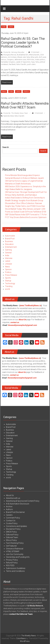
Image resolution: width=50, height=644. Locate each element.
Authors (9, 509)
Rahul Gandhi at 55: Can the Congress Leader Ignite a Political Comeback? (23, 42)
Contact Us (11, 521)
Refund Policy (12, 563)
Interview (9, 258)
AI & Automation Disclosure (18, 504)
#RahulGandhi (34, 55)
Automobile (10, 236)
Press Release (11, 275)
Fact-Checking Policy (15, 543)
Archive (9, 507)
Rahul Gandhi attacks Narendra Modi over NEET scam (25, 105)
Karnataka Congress (8, 62)
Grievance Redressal (15, 549)
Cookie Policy (12, 523)
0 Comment (34, 52)
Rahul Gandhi (21, 64)
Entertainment (11, 247)
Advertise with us (13, 498)
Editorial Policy (12, 535)
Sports (8, 278)
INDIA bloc (31, 60)
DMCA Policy (11, 532)
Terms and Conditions (15, 571)
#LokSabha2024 (23, 55)
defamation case (20, 60)
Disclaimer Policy (13, 529)
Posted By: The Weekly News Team (16, 113)
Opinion (8, 269)
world (7, 289)
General (8, 253)
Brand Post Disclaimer (15, 512)
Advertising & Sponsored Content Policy (23, 501)
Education (9, 244)
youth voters (31, 64)
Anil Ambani (12, 57)
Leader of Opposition (23, 62)
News (4, 92)
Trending (9, 286)
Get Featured (11, 546)
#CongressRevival (10, 55)
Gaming (8, 250)
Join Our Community (15, 554)
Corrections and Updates (16, 526)
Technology (10, 283)
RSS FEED (10, 565)
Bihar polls (34, 57)
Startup (8, 281)
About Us (22, 320)
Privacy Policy (12, 560)
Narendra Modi (9, 116)
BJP (40, 57)
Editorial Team (12, 537)
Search (6, 147)
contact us (14, 375)
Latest (11, 27)
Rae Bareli (12, 64)
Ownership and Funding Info (18, 557)
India (4, 27)
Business (9, 241)
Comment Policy (13, 518)
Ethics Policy (11, 540)
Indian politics (40, 60)
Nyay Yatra (35, 62)
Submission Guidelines (16, 568)
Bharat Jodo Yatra (24, 57)
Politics (26, 92)
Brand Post (10, 239)
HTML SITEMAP (13, 551)
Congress (10, 60)
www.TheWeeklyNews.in (31, 306)
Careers (9, 515)
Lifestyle (8, 264)
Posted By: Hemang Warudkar (14, 52)
